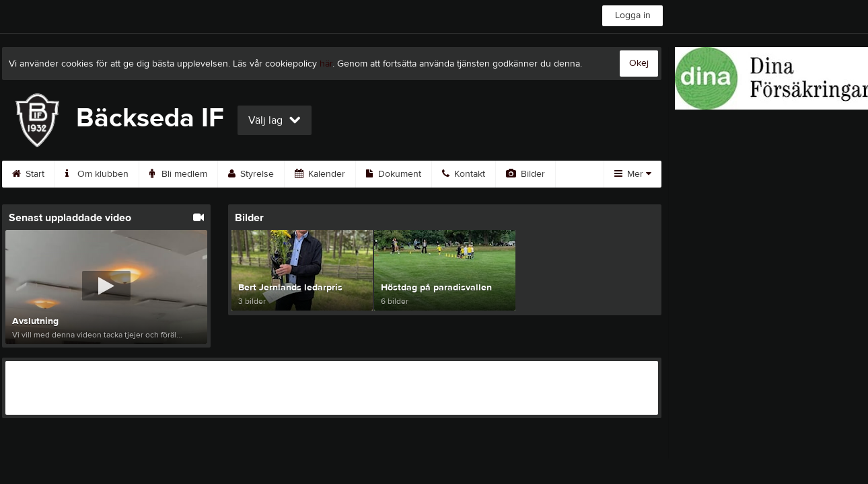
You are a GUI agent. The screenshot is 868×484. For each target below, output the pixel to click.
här (326, 64)
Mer (633, 174)
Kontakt (464, 174)
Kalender (320, 174)
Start (28, 174)
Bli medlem (178, 174)
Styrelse (251, 174)
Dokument (394, 174)
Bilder (526, 174)
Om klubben (97, 174)
